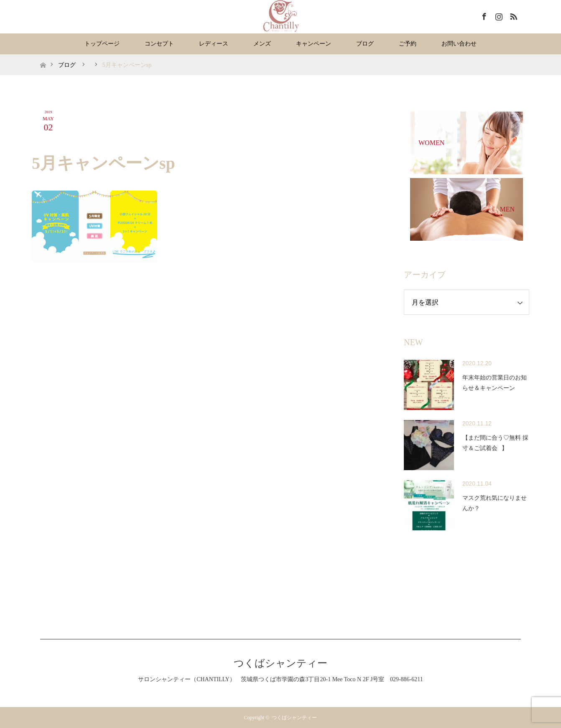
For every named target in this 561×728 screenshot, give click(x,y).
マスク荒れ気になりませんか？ (495, 503)
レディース (214, 44)
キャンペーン (314, 44)
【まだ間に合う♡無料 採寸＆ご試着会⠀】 (495, 443)
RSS (513, 15)
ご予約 (408, 44)
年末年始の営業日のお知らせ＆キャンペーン (495, 383)
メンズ (262, 44)
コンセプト (159, 44)
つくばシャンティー (280, 663)
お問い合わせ (459, 44)
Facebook (483, 15)
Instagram (498, 15)
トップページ (102, 44)
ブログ (365, 44)
